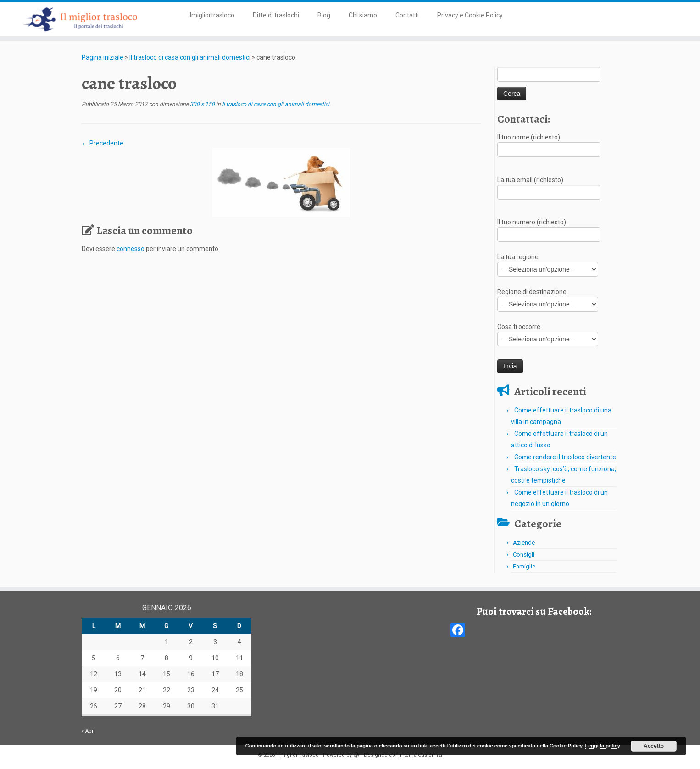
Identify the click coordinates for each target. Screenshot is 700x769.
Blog (324, 15)
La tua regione (548, 264)
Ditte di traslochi (276, 15)
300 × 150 (202, 104)
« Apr (88, 731)
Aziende (524, 543)
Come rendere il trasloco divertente (565, 457)
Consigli (524, 554)
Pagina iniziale (103, 57)
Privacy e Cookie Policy (470, 15)
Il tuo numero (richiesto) (549, 229)
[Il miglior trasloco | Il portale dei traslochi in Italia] (81, 19)
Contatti (407, 15)
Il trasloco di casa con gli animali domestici (190, 57)
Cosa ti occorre (548, 334)
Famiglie (524, 566)
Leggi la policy (603, 746)
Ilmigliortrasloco (211, 15)
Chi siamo (363, 15)
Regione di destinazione (548, 299)
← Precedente (103, 143)
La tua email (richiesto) (549, 187)
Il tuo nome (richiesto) (549, 144)
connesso (131, 249)
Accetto (654, 746)
